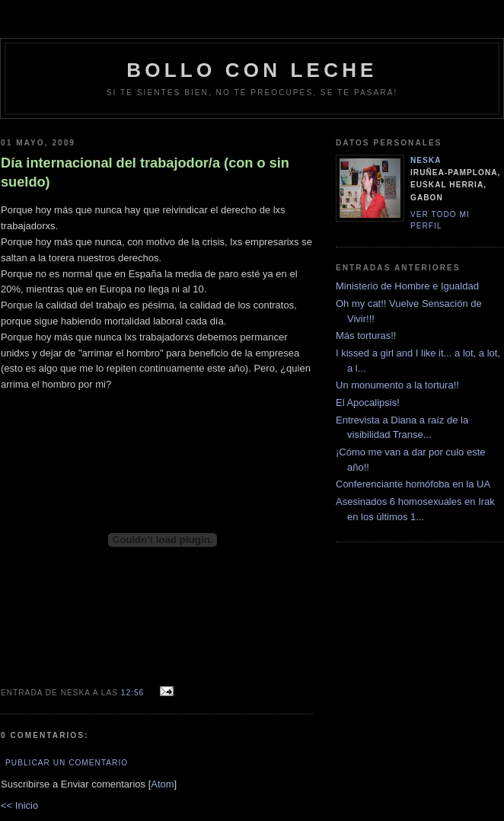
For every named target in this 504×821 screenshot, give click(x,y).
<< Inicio (19, 805)
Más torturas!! (366, 335)
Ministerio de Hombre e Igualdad (407, 286)
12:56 (134, 693)
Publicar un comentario (67, 763)
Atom (162, 784)
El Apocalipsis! (368, 403)
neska (426, 160)
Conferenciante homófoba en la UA (413, 484)
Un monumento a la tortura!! (397, 385)
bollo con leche (252, 70)
